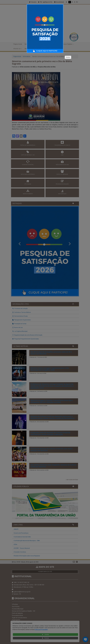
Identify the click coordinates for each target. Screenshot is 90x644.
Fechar (68, 57)
